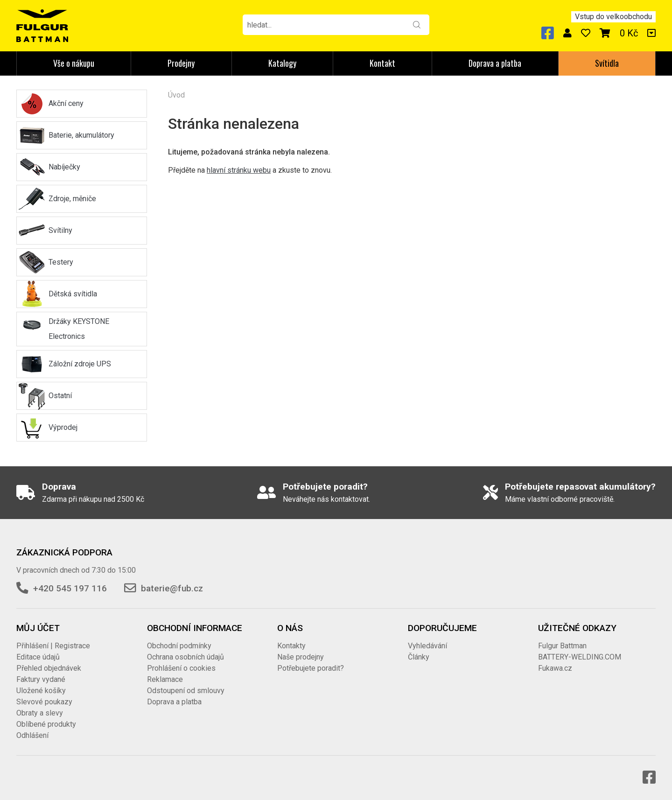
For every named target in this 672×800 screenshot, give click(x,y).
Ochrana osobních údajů (185, 657)
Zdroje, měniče (72, 199)
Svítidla (607, 63)
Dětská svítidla (73, 294)
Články (419, 657)
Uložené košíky (41, 691)
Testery (61, 262)
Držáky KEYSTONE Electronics (79, 329)
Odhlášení (32, 735)
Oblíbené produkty (46, 724)
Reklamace (165, 679)
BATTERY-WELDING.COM (580, 657)
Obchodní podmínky (179, 646)
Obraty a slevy (40, 713)
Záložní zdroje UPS (80, 364)
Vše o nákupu (74, 63)
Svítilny (60, 230)
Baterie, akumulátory (81, 135)
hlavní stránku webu (239, 170)
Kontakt (382, 63)
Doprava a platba (495, 63)
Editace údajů (38, 657)
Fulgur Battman (562, 646)
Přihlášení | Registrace (53, 646)
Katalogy (282, 63)
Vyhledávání (427, 646)
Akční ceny (66, 103)
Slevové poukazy (44, 702)
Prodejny (181, 63)
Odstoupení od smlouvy (186, 691)
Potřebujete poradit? (311, 668)
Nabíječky (64, 167)
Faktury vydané (41, 679)
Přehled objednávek (49, 668)
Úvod (176, 95)
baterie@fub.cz (172, 588)
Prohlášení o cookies (181, 668)
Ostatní (60, 396)
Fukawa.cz (555, 668)
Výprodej (63, 427)
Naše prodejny (301, 657)
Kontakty (291, 646)
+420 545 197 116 (70, 588)
